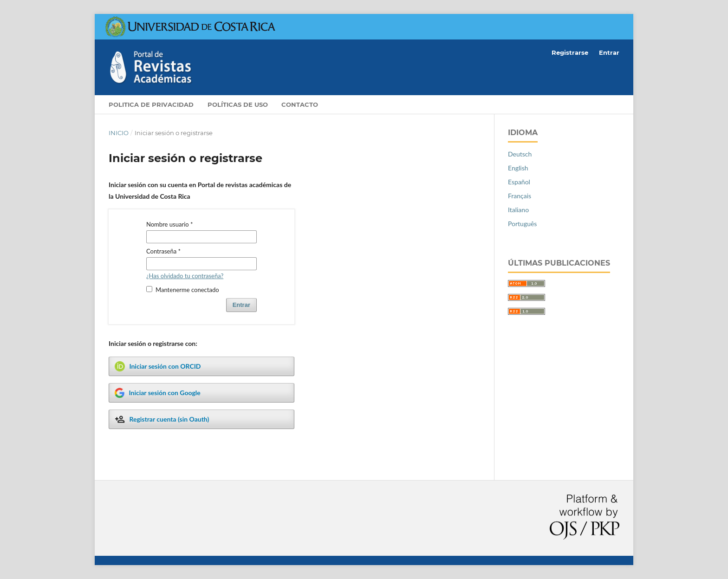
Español (519, 182)
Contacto (300, 104)
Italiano (518, 210)
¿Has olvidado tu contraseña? (185, 276)
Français (520, 196)
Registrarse (570, 52)
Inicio (119, 133)
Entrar (609, 52)
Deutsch (520, 154)
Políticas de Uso (238, 104)
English (518, 168)
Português (522, 224)
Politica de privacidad (151, 104)
